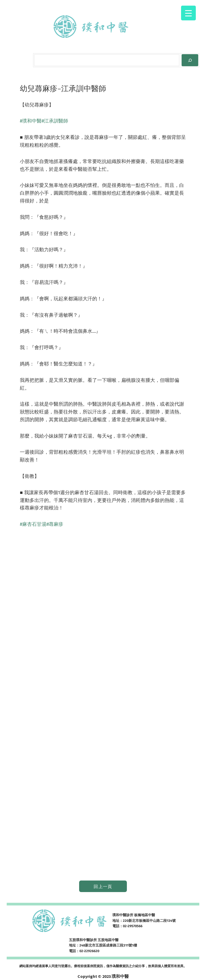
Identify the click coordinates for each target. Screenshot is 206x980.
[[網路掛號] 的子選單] (151, 27)
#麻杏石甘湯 (33, 524)
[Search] (190, 60)
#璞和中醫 (31, 121)
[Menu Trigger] (188, 13)
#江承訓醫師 (55, 121)
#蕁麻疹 (55, 524)
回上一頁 (103, 887)
